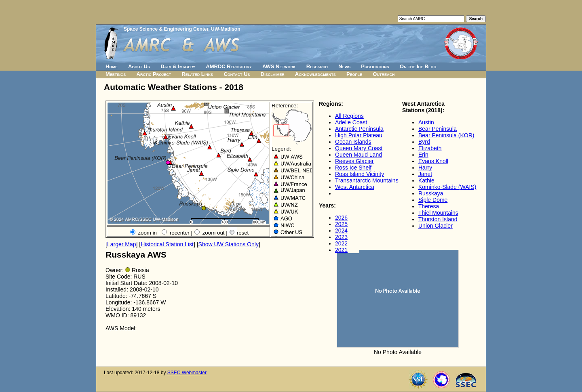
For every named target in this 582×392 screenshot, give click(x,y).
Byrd (424, 142)
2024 (341, 231)
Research (317, 66)
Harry (425, 168)
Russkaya (431, 193)
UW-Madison (226, 29)
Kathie (426, 180)
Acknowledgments (315, 74)
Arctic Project (154, 74)
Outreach (384, 74)
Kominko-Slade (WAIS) (447, 187)
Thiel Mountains (438, 213)
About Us (139, 66)
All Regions (349, 116)
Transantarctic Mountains (367, 180)
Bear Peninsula (438, 129)
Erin (423, 155)
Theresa (429, 206)
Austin (426, 122)
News (344, 66)
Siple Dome (433, 200)
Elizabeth (430, 148)
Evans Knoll (433, 161)
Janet (425, 174)
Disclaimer (273, 74)
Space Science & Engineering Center (166, 29)
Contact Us (237, 74)
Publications (375, 66)
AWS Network (279, 66)
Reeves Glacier (354, 161)
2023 (341, 237)
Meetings (116, 74)
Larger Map (122, 244)
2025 (341, 224)
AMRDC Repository (229, 66)
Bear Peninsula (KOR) (446, 135)
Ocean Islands (353, 142)
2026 (341, 218)
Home (112, 66)
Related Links (197, 74)
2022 (341, 243)
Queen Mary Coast (359, 148)
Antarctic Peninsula (359, 129)
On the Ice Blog (418, 66)
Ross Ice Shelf (353, 168)
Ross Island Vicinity (360, 174)
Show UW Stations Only (229, 244)
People (354, 74)
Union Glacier (435, 226)
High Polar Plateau (359, 135)
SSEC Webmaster (187, 373)
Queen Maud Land (358, 155)
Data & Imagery (178, 66)
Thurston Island (438, 219)
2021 (341, 250)
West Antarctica (355, 187)
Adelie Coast (351, 122)
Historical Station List (167, 244)
